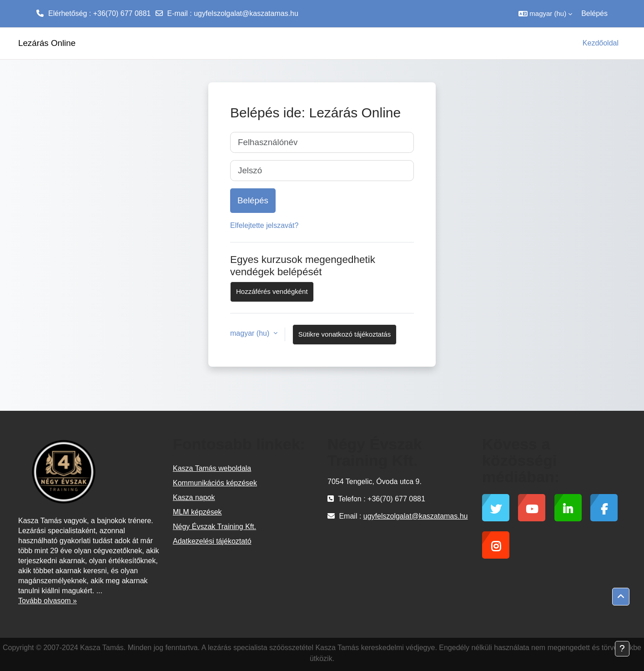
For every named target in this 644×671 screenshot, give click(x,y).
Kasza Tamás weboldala (212, 468)
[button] (545, 14)
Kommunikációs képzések (215, 483)
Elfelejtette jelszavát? (264, 225)
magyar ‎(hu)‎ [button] (251, 333)
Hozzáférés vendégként (272, 291)
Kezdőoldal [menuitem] (601, 43)
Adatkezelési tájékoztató (212, 541)
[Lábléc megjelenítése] (622, 649)
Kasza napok (194, 497)
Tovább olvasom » (48, 601)
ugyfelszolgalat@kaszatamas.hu (246, 13)
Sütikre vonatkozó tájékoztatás (345, 334)
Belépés (594, 13)
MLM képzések (197, 512)
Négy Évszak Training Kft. (214, 527)
